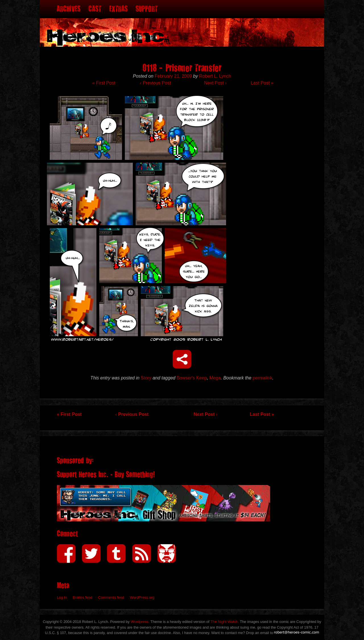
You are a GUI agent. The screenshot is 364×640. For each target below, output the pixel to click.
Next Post (215, 83)
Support (147, 9)
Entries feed (82, 597)
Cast (95, 9)
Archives (69, 9)
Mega (215, 378)
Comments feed (111, 597)
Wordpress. (140, 622)
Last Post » (262, 83)
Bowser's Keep (192, 378)
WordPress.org (142, 597)
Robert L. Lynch (215, 76)
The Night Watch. (225, 622)
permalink (262, 378)
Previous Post (155, 83)
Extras (118, 9)
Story (146, 378)
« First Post (104, 83)
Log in (62, 597)
